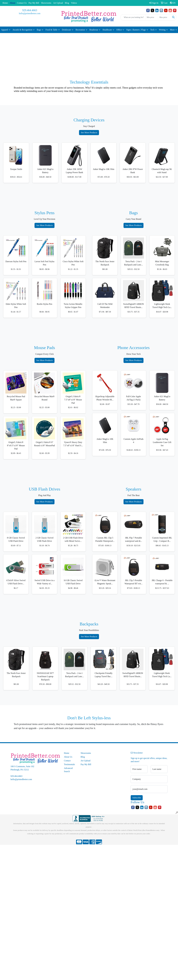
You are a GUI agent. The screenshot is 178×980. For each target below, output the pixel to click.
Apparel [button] (5, 30)
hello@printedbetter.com (30, 13)
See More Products (89, 133)
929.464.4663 (30, 10)
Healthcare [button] (107, 30)
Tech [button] (152, 30)
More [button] (172, 30)
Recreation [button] (80, 30)
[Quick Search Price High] (164, 17)
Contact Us (22, 3)
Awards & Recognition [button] (22, 30)
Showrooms (46, 3)
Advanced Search (68, 770)
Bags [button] (39, 30)
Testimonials (69, 764)
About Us (68, 757)
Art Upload (58, 3)
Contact (67, 761)
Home (5, 3)
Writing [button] (162, 30)
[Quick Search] (133, 17)
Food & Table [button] (51, 30)
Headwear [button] (94, 30)
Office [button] (119, 30)
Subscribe (137, 798)
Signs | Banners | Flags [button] (136, 30)
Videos (74, 3)
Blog (67, 3)
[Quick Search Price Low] (152, 17)
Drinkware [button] (66, 30)
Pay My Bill (34, 3)
